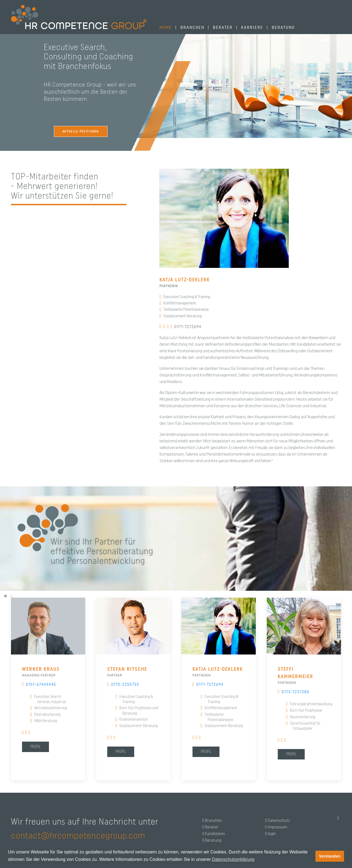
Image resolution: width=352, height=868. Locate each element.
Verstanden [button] (330, 856)
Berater (212, 827)
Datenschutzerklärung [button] (233, 859)
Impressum (277, 827)
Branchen (213, 820)
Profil (35, 747)
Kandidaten (215, 834)
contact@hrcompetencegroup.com (78, 836)
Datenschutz (279, 820)
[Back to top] (338, 818)
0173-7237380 (295, 692)
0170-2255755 (123, 684)
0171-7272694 (186, 327)
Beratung (213, 840)
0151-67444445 (39, 684)
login (272, 834)
